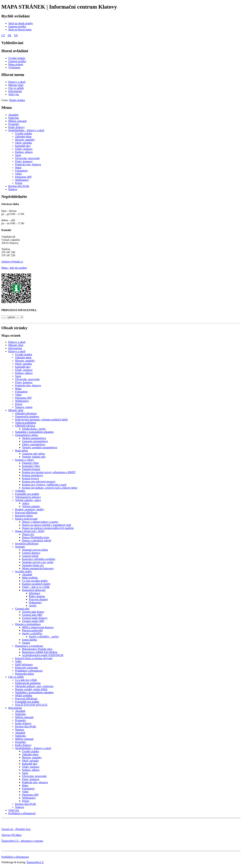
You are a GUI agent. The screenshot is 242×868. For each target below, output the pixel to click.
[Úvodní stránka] (17, 58)
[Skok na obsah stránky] (21, 23)
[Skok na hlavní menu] (20, 30)
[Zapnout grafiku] (17, 26)
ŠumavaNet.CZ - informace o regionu (22, 841)
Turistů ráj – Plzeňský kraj (16, 829)
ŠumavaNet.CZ (35, 862)
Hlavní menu (13, 75)
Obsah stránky (14, 328)
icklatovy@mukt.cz (12, 262)
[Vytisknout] (14, 67)
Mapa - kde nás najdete (14, 268)
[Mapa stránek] (16, 64)
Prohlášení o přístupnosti (15, 857)
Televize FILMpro (12, 835)
